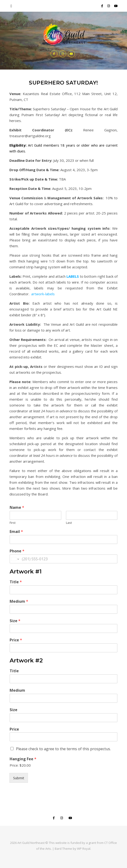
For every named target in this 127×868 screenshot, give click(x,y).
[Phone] (63, 559)
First (13, 523)
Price (16, 640)
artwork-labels (43, 294)
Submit (19, 778)
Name (17, 508)
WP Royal (84, 849)
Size (15, 621)
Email (16, 532)
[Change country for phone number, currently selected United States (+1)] (15, 559)
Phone (17, 551)
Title (16, 582)
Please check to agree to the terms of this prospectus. (63, 749)
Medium (19, 601)
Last (69, 523)
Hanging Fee (23, 759)
